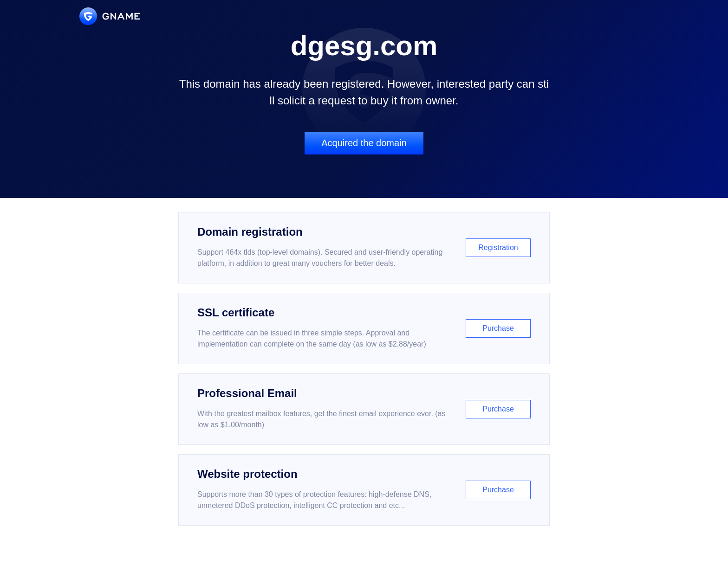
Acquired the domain (364, 143)
